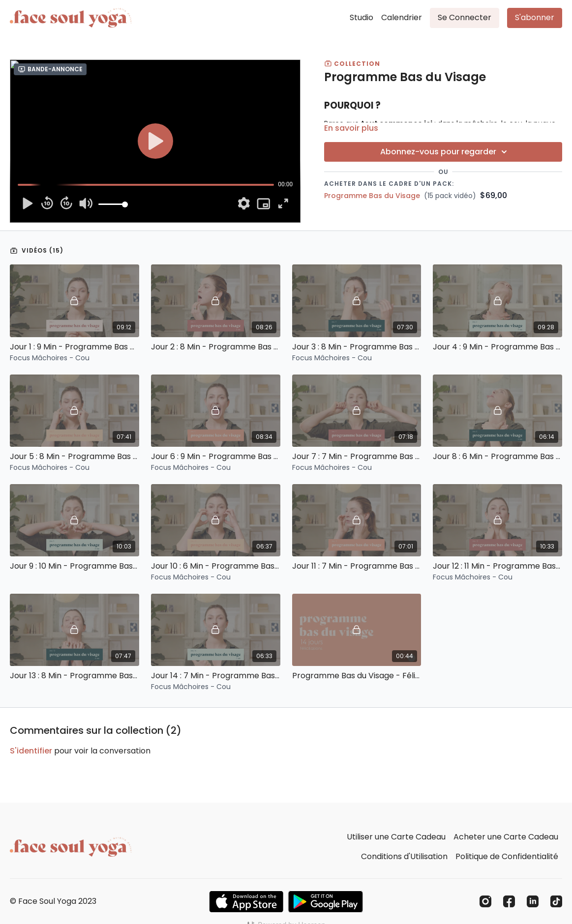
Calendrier (402, 17)
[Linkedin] (533, 901)
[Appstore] (246, 902)
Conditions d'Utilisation (404, 856)
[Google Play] (326, 902)
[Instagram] (485, 901)
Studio (361, 17)
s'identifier (31, 751)
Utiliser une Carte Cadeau (396, 837)
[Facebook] (509, 901)
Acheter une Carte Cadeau (506, 837)
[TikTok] (556, 901)
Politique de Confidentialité (507, 856)
